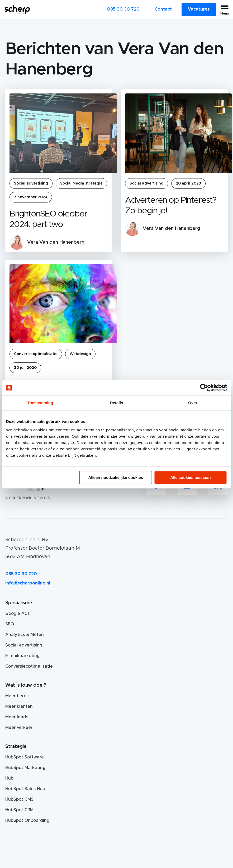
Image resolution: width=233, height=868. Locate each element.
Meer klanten (19, 706)
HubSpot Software (25, 757)
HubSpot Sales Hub (25, 789)
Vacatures (199, 9)
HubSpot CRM (19, 810)
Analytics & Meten (25, 635)
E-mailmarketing (22, 656)
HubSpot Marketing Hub (25, 773)
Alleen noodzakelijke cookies (116, 477)
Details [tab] (117, 403)
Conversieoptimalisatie (36, 354)
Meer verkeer (19, 728)
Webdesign (80, 354)
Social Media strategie (81, 183)
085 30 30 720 (123, 9)
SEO (10, 624)
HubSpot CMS (19, 799)
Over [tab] (193, 403)
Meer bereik (18, 696)
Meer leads (17, 717)
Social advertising (31, 183)
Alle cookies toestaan (190, 477)
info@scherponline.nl (28, 583)
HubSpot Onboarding (27, 820)
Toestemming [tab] (40, 403)
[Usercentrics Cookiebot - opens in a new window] (204, 388)
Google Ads (17, 614)
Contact (163, 9)
